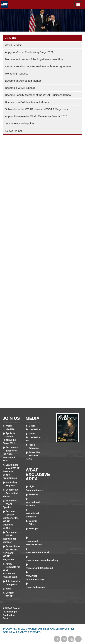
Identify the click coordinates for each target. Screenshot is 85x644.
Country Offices (33, 523)
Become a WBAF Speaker (21, 88)
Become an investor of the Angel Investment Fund (35, 59)
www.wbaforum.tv (33, 587)
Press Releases (33, 447)
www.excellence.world (33, 552)
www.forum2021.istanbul (33, 568)
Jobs (8, 589)
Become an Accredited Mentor (23, 81)
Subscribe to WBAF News (33, 456)
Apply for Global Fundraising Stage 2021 (29, 52)
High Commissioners (33, 488)
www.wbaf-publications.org (33, 578)
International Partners (33, 504)
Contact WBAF (14, 131)
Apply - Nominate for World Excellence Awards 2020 (36, 116)
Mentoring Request (16, 74)
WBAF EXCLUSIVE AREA (38, 474)
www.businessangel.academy (33, 560)
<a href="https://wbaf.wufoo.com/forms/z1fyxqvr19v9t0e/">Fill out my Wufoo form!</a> (42, 270)
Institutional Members (32, 515)
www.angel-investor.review (33, 543)
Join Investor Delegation (19, 123)
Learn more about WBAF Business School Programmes (38, 66)
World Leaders (14, 45)
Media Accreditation (33, 428)
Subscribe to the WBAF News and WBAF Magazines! (37, 109)
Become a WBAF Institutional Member (28, 102)
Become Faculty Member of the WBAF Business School (38, 95)
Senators (33, 494)
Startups (33, 528)
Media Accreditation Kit (33, 437)
